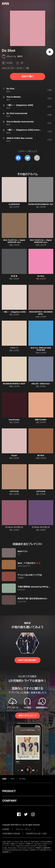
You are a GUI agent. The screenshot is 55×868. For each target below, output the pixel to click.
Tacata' (14, 456)
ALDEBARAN (14, 204)
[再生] (50, 52)
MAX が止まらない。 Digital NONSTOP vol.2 (14, 241)
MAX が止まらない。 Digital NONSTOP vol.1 (41, 241)
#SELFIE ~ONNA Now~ (41, 384)
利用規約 (6, 829)
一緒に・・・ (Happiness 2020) (14, 312)
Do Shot (41, 276)
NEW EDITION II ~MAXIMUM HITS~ (41, 313)
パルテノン (14, 348)
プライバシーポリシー (24, 829)
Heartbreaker (14, 420)
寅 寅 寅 (14, 276)
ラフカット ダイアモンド (14, 527)
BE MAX (41, 456)
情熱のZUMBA (41, 420)
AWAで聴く (27, 76)
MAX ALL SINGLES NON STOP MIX (41, 349)
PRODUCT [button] (9, 791)
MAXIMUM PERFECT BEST (14, 384)
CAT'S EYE (14, 491)
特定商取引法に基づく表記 (36, 834)
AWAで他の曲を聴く (27, 660)
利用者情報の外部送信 (11, 834)
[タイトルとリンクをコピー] (37, 158)
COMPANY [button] (9, 801)
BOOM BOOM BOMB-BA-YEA (41, 204)
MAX (20, 56)
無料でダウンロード (27, 716)
